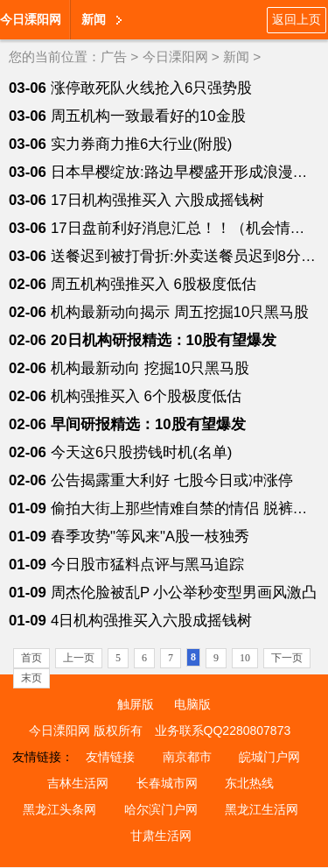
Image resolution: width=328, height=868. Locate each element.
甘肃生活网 (161, 836)
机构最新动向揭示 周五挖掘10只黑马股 (180, 312)
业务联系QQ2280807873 (223, 730)
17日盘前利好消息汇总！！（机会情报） (185, 228)
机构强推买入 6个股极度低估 (146, 396)
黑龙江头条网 (59, 809)
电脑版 (192, 704)
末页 (31, 678)
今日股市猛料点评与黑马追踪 (147, 565)
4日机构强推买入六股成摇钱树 (151, 621)
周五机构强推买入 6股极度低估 (154, 284)
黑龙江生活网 (262, 809)
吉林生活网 (78, 783)
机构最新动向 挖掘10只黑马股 (150, 368)
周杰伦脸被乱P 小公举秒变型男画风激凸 (184, 593)
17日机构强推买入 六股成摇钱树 (157, 200)
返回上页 (297, 19)
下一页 (287, 658)
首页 (31, 658)
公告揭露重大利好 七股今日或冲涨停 (172, 480)
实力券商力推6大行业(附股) (142, 144)
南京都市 (187, 757)
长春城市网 (167, 783)
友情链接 (110, 757)
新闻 (94, 19)
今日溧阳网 (31, 19)
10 (245, 658)
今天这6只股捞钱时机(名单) (142, 452)
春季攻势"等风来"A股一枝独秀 (150, 536)
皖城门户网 (269, 757)
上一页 (79, 658)
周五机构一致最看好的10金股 (148, 116)
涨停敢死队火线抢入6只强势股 (151, 88)
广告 (114, 56)
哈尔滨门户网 (161, 809)
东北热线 (249, 783)
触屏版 (136, 704)
